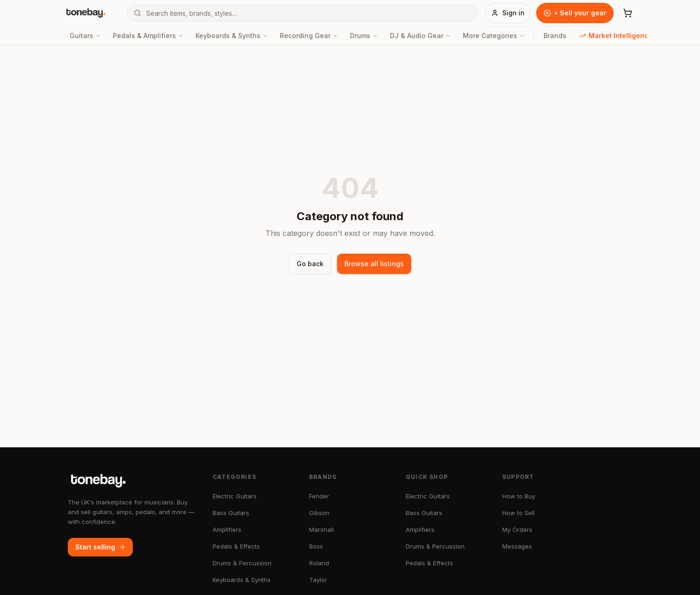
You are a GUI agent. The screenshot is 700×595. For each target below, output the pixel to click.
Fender (319, 496)
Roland (319, 563)
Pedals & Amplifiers (148, 36)
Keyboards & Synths (232, 36)
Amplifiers (227, 530)
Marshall (321, 530)
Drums (364, 36)
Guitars (85, 36)
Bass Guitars (231, 513)
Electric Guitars (235, 496)
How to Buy (519, 496)
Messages (517, 546)
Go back (310, 264)
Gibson (319, 513)
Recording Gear (309, 36)
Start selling (100, 547)
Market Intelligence (616, 36)
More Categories (494, 36)
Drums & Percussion (242, 563)
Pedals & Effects (236, 546)
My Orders (517, 530)
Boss (316, 546)
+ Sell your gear (575, 13)
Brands (555, 36)
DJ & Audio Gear (420, 36)
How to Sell (519, 513)
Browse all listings (374, 264)
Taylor (318, 580)
